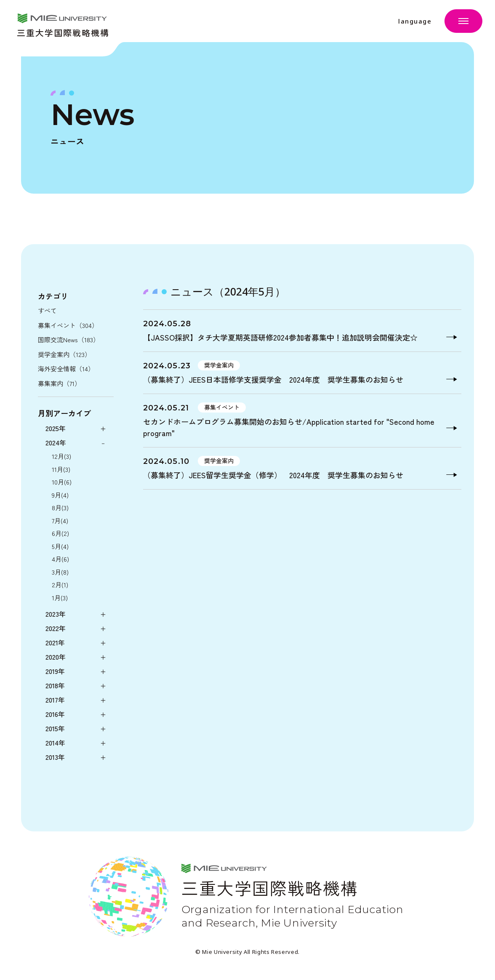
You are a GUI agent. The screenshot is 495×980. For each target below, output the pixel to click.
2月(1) (60, 585)
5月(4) (60, 546)
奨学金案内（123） (64, 354)
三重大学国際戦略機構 (63, 32)
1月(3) (60, 598)
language (415, 21)
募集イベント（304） (68, 325)
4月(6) (60, 559)
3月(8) (60, 572)
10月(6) (62, 482)
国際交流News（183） (69, 340)
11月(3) (61, 469)
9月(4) (60, 495)
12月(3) (61, 456)
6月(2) (60, 533)
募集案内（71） (59, 383)
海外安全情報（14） (66, 369)
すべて (47, 310)
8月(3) (60, 507)
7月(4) (60, 521)
